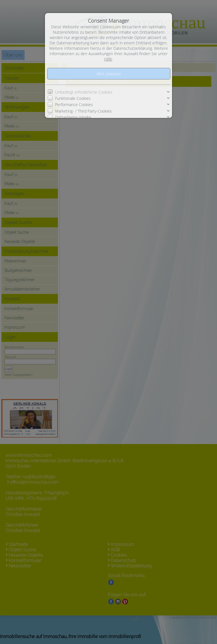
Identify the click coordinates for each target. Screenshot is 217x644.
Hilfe (108, 59)
